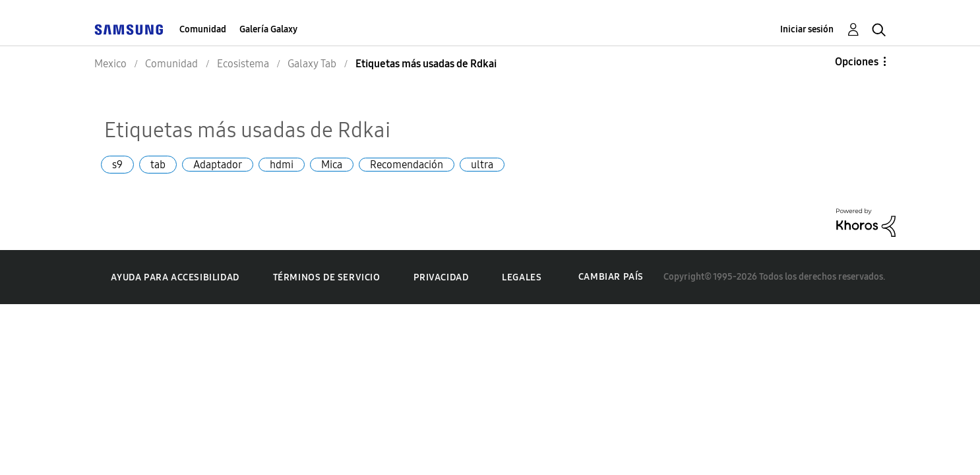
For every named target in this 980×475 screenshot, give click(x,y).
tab (158, 165)
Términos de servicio (327, 277)
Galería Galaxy (268, 29)
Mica (332, 165)
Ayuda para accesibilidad (175, 277)
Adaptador (218, 165)
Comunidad (203, 29)
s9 (117, 165)
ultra (482, 165)
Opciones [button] (857, 62)
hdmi (282, 165)
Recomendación (407, 165)
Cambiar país (611, 277)
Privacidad (441, 277)
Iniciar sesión (807, 29)
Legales (522, 277)
